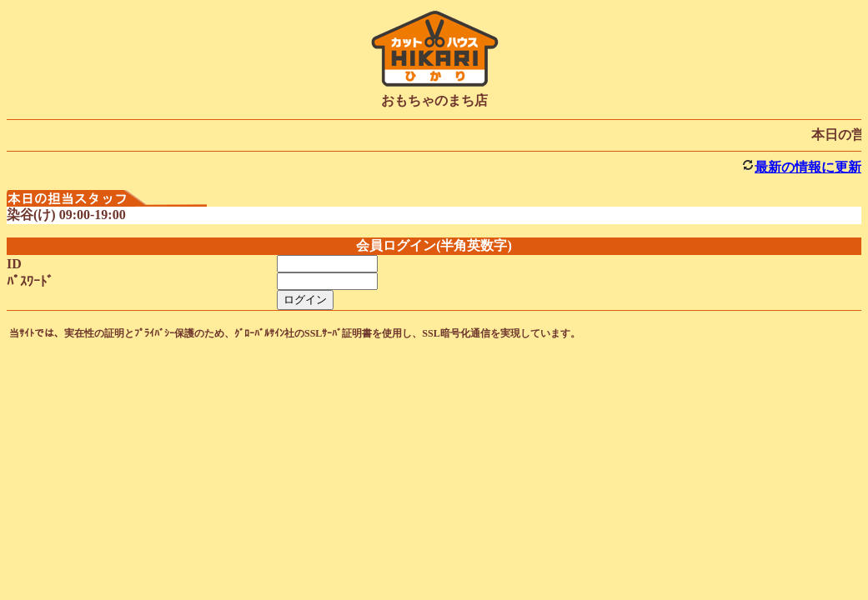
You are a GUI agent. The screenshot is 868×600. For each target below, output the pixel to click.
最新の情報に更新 (808, 167)
